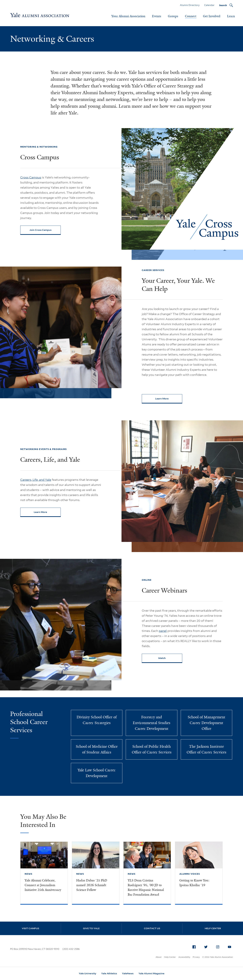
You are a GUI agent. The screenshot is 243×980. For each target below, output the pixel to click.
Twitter (207, 946)
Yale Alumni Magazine (151, 973)
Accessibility (184, 957)
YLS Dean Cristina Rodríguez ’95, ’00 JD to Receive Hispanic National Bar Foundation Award (146, 887)
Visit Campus (30, 928)
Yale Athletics (109, 973)
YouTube (231, 946)
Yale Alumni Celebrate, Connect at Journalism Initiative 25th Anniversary (43, 885)
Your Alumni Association (128, 16)
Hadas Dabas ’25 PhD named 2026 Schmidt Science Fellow (92, 885)
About (159, 957)
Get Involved (212, 16)
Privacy (196, 957)
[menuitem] (194, 947)
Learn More (169, 399)
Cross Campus (31, 177)
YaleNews (128, 973)
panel (163, 631)
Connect (191, 16)
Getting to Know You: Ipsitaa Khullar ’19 (194, 883)
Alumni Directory (190, 5)
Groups (173, 16)
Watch (162, 658)
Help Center (213, 928)
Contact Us (152, 928)
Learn (231, 16)
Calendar (209, 5)
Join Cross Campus (40, 230)
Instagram (219, 946)
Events (157, 16)
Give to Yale (91, 928)
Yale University (87, 973)
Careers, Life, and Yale (36, 480)
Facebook (195, 946)
